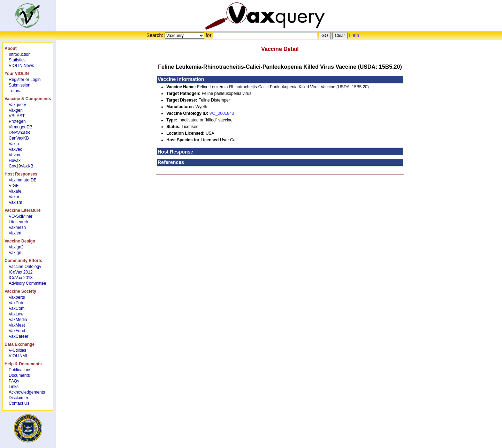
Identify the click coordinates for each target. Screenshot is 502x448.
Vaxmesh (17, 227)
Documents (19, 375)
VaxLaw (16, 314)
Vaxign (15, 253)
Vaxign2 (16, 247)
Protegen (17, 121)
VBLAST (17, 116)
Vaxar (14, 197)
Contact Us (19, 403)
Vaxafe (15, 191)
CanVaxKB (19, 138)
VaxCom (17, 308)
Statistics (17, 60)
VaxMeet (17, 325)
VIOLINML (18, 356)
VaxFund (17, 331)
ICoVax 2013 (21, 278)
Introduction (20, 54)
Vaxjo (14, 144)
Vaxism (15, 202)
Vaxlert (15, 233)
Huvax (15, 160)
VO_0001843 (222, 113)
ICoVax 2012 (21, 272)
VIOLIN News (21, 66)
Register (17, 80)
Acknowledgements (27, 392)
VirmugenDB (21, 127)
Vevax (14, 155)
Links (14, 387)
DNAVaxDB (19, 133)
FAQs (14, 381)
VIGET (15, 186)
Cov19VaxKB (21, 166)
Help (354, 35)
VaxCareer (18, 336)
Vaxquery (17, 105)
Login (35, 80)
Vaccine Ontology (25, 267)
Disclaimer (18, 398)
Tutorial (16, 91)
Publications (20, 370)
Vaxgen (16, 110)
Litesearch (18, 222)
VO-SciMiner (21, 216)
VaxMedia (18, 320)
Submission (20, 85)
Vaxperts (17, 297)
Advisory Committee (27, 283)
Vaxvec (15, 149)
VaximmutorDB (23, 180)
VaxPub (16, 303)
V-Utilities (17, 350)
